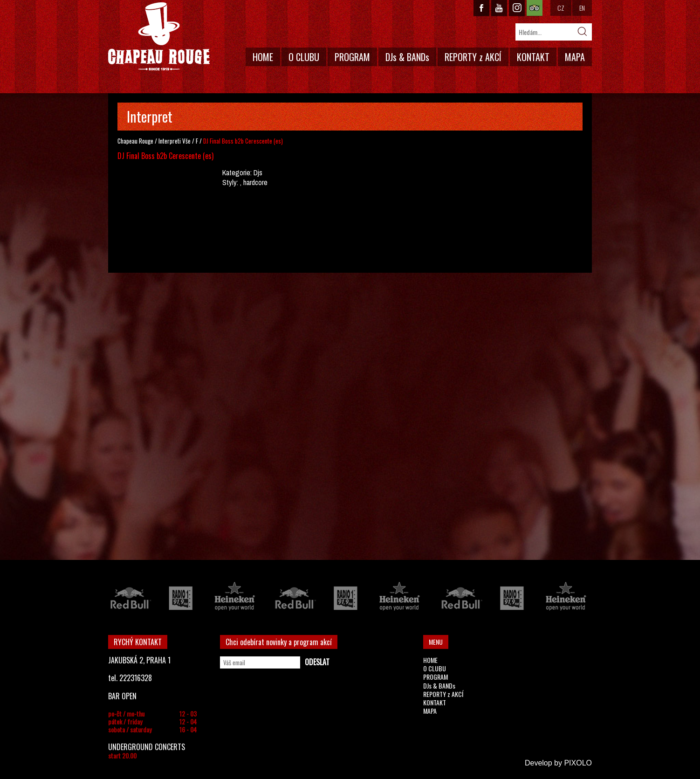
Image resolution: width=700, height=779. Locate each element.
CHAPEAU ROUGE (159, 37)
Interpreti (170, 141)
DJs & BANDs (407, 57)
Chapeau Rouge (135, 141)
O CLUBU (304, 57)
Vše (186, 141)
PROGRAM (352, 57)
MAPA (575, 57)
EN (582, 8)
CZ (561, 8)
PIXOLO (578, 763)
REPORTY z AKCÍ (473, 57)
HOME (263, 57)
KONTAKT (533, 57)
